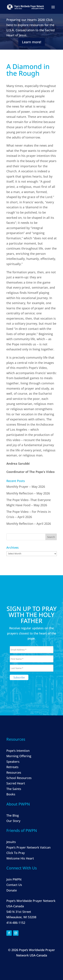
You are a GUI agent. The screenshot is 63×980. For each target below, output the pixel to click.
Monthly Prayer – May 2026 (26, 487)
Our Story (13, 821)
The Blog (13, 815)
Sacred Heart (16, 783)
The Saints (14, 789)
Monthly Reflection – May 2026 (28, 493)
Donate (12, 890)
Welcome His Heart (20, 858)
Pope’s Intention (18, 751)
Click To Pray (16, 853)
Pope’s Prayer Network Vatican (28, 847)
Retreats (12, 767)
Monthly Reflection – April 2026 (29, 524)
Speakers (13, 762)
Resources (14, 772)
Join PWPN (14, 879)
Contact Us (14, 885)
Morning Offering (19, 756)
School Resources (19, 778)
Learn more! (32, 42)
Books (11, 794)
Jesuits (11, 842)
